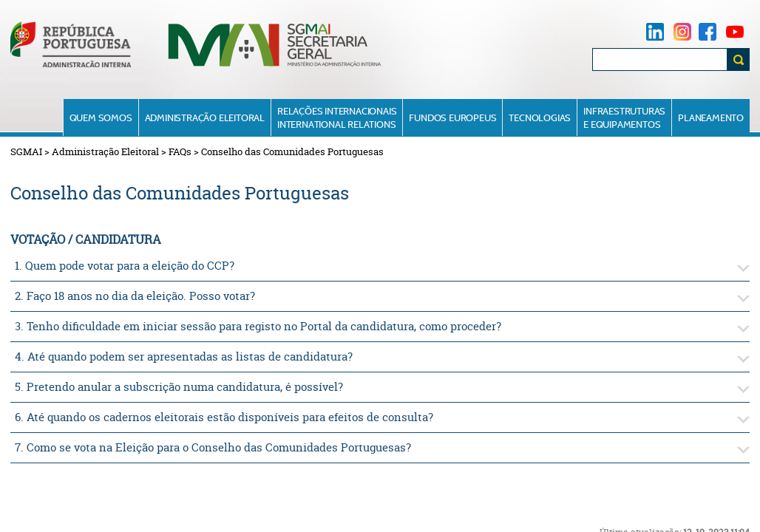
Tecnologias (540, 117)
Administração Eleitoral (205, 117)
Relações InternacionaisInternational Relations (337, 117)
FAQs (180, 151)
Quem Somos (101, 117)
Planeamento (711, 117)
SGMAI (26, 151)
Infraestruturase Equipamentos (624, 117)
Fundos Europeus (452, 117)
